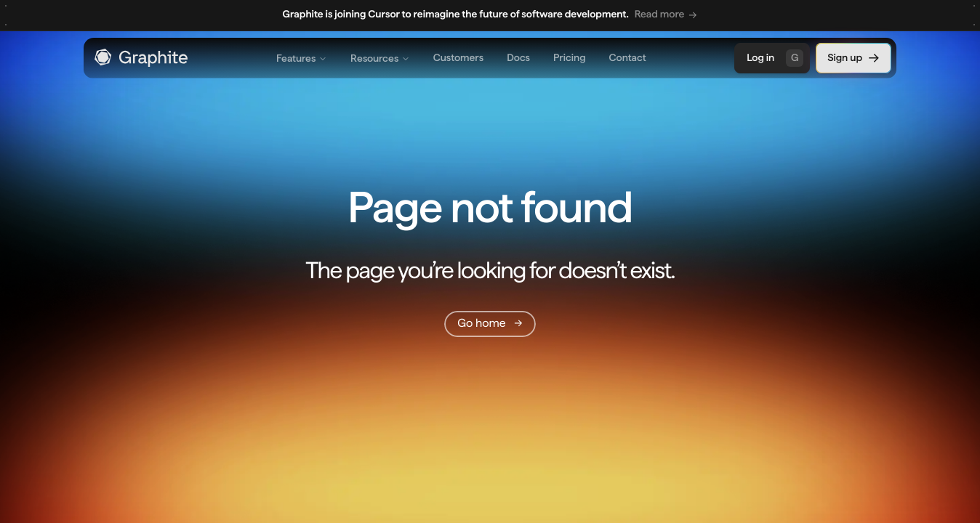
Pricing (569, 58)
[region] (490, 16)
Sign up (854, 58)
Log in (775, 58)
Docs (518, 58)
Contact (628, 58)
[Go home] (490, 324)
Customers (458, 58)
